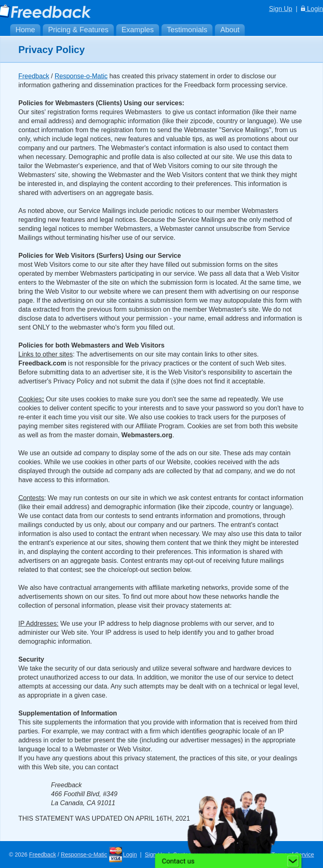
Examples (138, 30)
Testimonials (187, 30)
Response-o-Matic (81, 76)
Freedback (34, 76)
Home (25, 30)
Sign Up (281, 9)
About (230, 30)
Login (312, 9)
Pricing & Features (78, 30)
